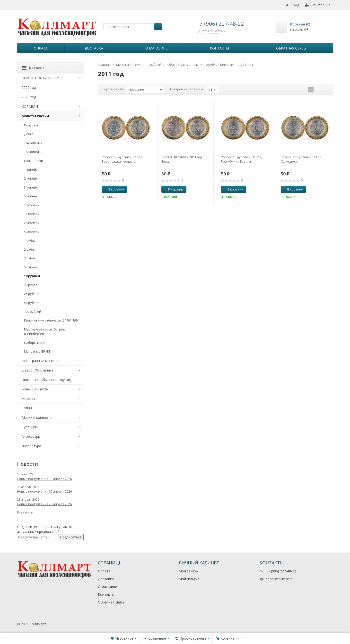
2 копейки (32, 178)
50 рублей (32, 303)
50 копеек (32, 232)
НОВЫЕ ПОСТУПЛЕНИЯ (41, 78)
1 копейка (32, 170)
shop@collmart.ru (280, 579)
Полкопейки (34, 161)
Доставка (94, 48)
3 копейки (32, 187)
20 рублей (32, 285)
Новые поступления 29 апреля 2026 (44, 491)
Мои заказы (188, 571)
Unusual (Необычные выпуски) (46, 380)
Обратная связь (291, 48)
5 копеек (31, 196)
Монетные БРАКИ (38, 351)
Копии (27, 408)
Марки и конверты (37, 417)
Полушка (31, 125)
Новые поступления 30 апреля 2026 (44, 479)
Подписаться (71, 537)
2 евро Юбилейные (38, 370)
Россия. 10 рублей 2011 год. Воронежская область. (122, 159)
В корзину (114, 189)
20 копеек (32, 223)
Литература (31, 446)
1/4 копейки (33, 143)
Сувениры (30, 427)
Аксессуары (31, 436)
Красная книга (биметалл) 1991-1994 (52, 320)
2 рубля (30, 249)
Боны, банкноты (35, 389)
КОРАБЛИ (30, 106)
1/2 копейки (33, 152)
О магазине (156, 48)
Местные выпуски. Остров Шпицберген (44, 332)
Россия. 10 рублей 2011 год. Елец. (182, 159)
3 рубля (30, 258)
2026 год (29, 87)
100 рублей (33, 312)
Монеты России (35, 116)
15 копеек (32, 214)
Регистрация (318, 5)
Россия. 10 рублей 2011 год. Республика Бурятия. (242, 159)
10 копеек (32, 205)
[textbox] (132, 27)
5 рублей (31, 267)
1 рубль (30, 240)
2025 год (29, 97)
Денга (29, 134)
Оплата (41, 48)
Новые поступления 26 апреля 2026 (44, 504)
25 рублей (32, 294)
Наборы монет (35, 343)
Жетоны (28, 399)
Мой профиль (190, 579)
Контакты (219, 48)
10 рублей (32, 276)
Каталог (33, 68)
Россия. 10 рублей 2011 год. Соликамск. (301, 159)
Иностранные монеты (40, 361)
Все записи (25, 512)
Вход (293, 5)
